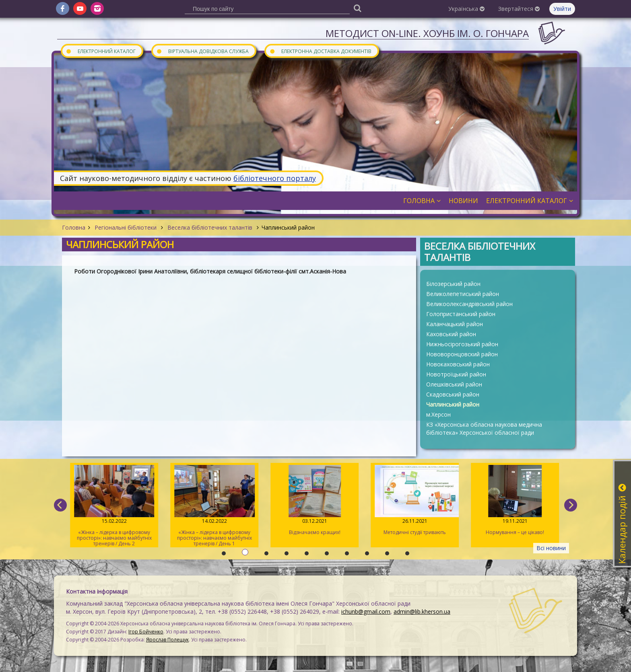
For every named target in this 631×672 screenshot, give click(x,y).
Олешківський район (454, 384)
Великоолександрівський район (469, 304)
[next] (571, 505)
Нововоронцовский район (462, 354)
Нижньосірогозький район (462, 344)
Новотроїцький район (456, 374)
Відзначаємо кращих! (314, 500)
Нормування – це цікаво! (514, 500)
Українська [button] (466, 9)
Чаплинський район (453, 404)
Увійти (562, 9)
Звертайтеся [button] (519, 9)
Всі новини (551, 548)
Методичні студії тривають (414, 500)
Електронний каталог (101, 51)
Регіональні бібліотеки (126, 227)
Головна (74, 227)
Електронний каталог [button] (530, 201)
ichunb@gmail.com (366, 611)
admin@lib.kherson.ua (422, 611)
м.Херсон (438, 414)
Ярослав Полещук (167, 640)
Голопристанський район (461, 314)
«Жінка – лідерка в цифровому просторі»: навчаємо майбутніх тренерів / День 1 (214, 506)
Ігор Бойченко (146, 632)
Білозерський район (453, 284)
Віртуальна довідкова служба (202, 51)
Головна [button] (422, 201)
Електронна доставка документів (320, 51)
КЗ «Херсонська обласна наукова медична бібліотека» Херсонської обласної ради (484, 428)
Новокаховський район (458, 364)
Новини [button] (463, 201)
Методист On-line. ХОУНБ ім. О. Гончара (427, 33)
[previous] (60, 505)
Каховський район (451, 334)
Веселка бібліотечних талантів (210, 227)
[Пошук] (357, 8)
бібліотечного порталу (275, 178)
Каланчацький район (455, 324)
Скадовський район (453, 394)
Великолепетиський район (463, 294)
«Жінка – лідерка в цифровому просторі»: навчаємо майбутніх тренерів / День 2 (114, 506)
